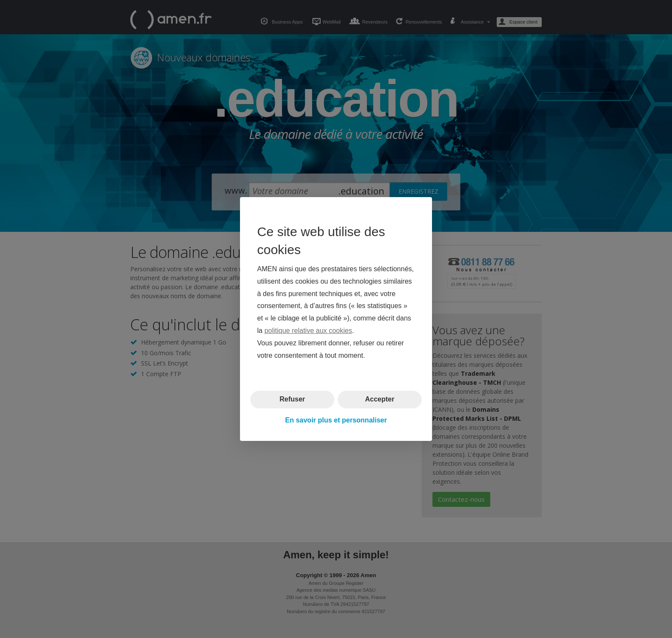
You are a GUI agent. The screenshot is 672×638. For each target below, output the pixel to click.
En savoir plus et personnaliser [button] (336, 420)
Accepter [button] (380, 399)
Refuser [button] (292, 399)
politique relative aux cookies (308, 331)
